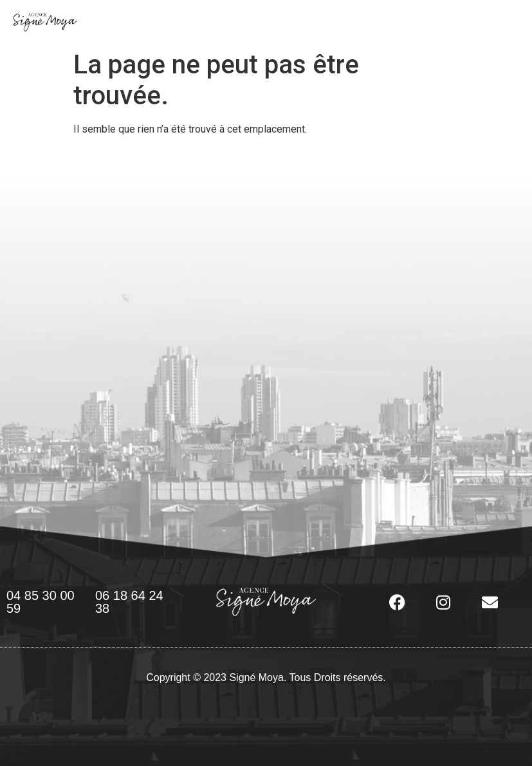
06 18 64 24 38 (129, 602)
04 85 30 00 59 (41, 602)
